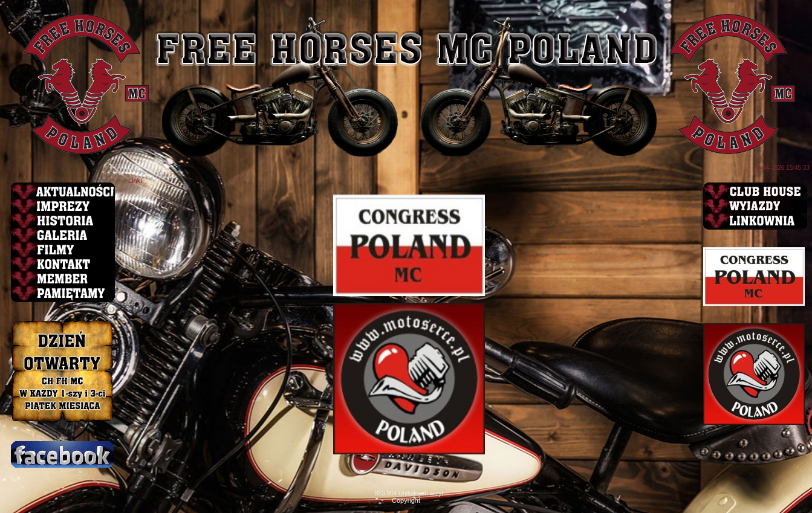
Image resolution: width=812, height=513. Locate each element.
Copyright (406, 500)
